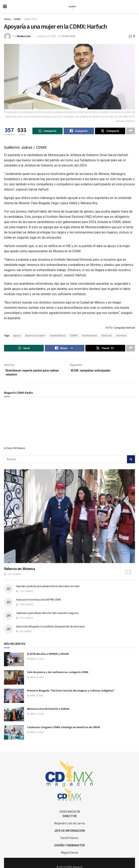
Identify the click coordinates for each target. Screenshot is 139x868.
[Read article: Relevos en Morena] (69, 519)
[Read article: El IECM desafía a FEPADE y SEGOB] (14, 662)
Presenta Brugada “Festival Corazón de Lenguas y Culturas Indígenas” (71, 693)
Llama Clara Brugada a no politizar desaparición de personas (50, 629)
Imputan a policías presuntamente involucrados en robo (48, 589)
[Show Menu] (5, 7)
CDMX (17, 19)
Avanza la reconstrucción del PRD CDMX (38, 603)
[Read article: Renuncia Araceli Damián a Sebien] (14, 717)
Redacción (24, 36)
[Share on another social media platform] (131, 131)
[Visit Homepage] (72, 7)
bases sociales (35, 336)
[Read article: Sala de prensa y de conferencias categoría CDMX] (14, 681)
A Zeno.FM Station (15, 451)
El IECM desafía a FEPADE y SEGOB (48, 657)
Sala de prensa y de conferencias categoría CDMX (58, 675)
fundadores (90, 336)
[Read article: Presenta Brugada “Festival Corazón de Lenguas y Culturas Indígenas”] (14, 699)
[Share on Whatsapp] (47, 131)
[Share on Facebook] (79, 131)
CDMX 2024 (30, 19)
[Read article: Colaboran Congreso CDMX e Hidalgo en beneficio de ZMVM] (14, 736)
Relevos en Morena (19, 572)
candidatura (58, 336)
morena (121, 336)
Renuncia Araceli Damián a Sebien (48, 712)
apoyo (17, 336)
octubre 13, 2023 (47, 36)
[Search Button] (131, 462)
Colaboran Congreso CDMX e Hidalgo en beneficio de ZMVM (63, 730)
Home (7, 19)
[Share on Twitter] (110, 131)
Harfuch (107, 336)
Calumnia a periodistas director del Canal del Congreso (47, 616)
